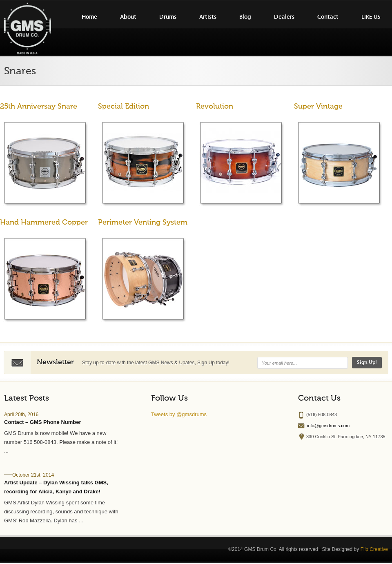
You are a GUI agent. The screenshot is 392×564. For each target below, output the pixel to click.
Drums (168, 17)
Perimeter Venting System (143, 223)
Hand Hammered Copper (44, 223)
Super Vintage (318, 107)
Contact (328, 17)
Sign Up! (367, 363)
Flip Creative (374, 549)
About (128, 17)
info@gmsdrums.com (328, 426)
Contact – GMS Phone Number (43, 422)
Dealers (284, 17)
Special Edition (124, 107)
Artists (208, 17)
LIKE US (371, 17)
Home (89, 17)
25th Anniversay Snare (39, 107)
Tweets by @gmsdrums (179, 414)
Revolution (215, 107)
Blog (245, 17)
